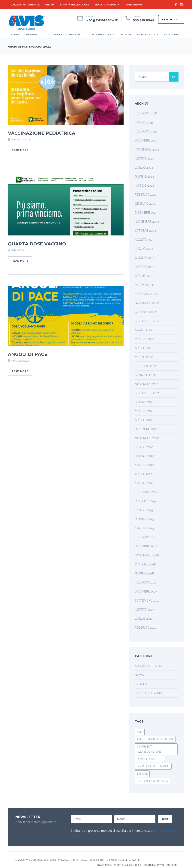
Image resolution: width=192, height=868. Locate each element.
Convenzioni (134, 5)
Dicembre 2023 (146, 213)
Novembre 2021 (147, 384)
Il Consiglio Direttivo (64, 34)
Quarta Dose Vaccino (37, 244)
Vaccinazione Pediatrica (42, 133)
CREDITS (134, 860)
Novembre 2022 (147, 303)
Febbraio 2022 (146, 366)
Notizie (126, 34)
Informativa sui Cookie (128, 865)
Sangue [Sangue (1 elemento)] (142, 774)
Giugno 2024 (144, 177)
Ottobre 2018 (145, 564)
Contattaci (171, 19)
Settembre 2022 (147, 321)
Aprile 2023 (144, 276)
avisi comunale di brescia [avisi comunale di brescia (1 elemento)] (155, 739)
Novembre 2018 (147, 555)
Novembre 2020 (147, 438)
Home (15, 34)
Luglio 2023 (144, 249)
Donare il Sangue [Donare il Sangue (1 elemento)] (150, 759)
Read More (20, 150)
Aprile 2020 (144, 474)
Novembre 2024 (147, 149)
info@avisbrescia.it (102, 20)
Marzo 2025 (144, 122)
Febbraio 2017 (146, 628)
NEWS (139, 675)
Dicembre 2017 (146, 591)
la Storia (171, 34)
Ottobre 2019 (145, 501)
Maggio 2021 (144, 411)
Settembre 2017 (147, 600)
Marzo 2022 (144, 357)
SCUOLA (141, 684)
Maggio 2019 (144, 528)
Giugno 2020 (145, 456)
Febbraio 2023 (146, 294)
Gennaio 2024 (145, 204)
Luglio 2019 (144, 510)
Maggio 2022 (144, 339)
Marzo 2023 (144, 285)
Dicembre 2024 (146, 140)
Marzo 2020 (144, 483)
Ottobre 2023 (145, 231)
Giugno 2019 (144, 519)
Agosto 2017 (144, 610)
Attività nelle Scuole (75, 5)
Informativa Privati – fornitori (160, 865)
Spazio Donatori (105, 5)
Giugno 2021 (144, 402)
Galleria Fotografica (25, 5)
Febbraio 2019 (146, 537)
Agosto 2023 (145, 240)
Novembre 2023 (147, 222)
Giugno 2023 (144, 258)
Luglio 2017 (144, 619)
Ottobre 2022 (145, 312)
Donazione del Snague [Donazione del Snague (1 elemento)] (153, 766)
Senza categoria (148, 693)
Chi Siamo (31, 34)
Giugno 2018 (144, 573)
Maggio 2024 (144, 186)
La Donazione (101, 34)
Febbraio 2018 (146, 582)
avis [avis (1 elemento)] (140, 732)
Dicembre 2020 (146, 429)
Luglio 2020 (144, 447)
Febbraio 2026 (146, 113)
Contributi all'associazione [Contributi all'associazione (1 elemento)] (149, 749)
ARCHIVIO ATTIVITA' (149, 666)
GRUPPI (50, 5)
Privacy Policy (104, 865)
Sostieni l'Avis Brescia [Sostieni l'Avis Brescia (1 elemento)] (152, 781)
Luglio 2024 (144, 168)
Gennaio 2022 (145, 375)
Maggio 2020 (145, 465)
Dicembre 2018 (146, 546)
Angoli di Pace (28, 354)
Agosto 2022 (145, 330)
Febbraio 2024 (146, 195)
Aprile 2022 (144, 348)
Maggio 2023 (144, 267)
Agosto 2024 (145, 159)
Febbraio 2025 (146, 131)
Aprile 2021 (143, 420)
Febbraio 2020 (146, 492)
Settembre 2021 (147, 393)
